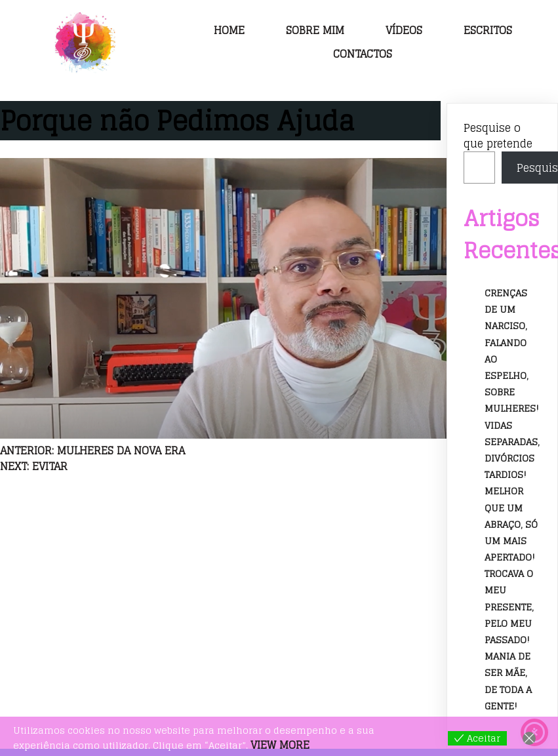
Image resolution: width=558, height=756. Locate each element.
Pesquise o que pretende (498, 136)
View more (280, 745)
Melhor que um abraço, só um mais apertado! (511, 525)
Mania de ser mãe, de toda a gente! (508, 682)
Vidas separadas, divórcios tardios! (512, 450)
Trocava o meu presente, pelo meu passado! (509, 607)
